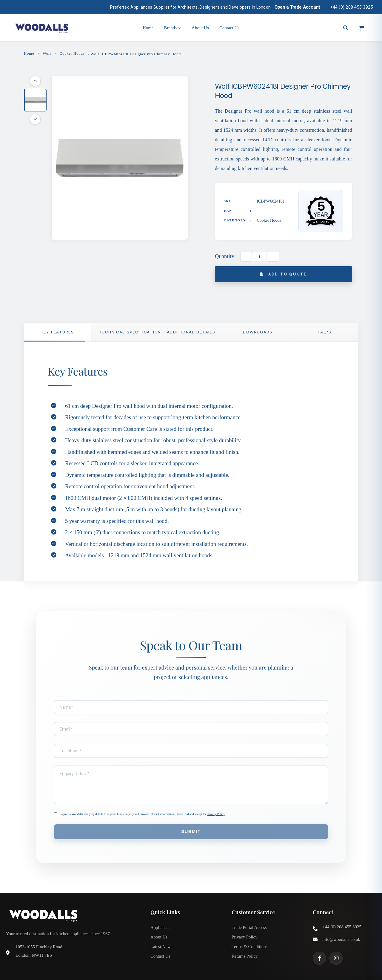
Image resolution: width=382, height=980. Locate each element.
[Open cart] (361, 28)
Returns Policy (245, 944)
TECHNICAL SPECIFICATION (129, 333)
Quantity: (225, 256)
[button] (35, 100)
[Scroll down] (35, 120)
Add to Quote (284, 274)
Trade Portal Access (249, 914)
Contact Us (229, 28)
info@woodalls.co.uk (342, 926)
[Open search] (346, 28)
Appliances (160, 914)
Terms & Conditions (250, 934)
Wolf (47, 54)
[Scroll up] (35, 81)
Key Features (57, 333)
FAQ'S (325, 333)
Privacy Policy (216, 800)
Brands (173, 28)
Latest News (162, 934)
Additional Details (191, 333)
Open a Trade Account (297, 7)
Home (148, 28)
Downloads (258, 333)
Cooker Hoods (73, 54)
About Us (200, 28)
